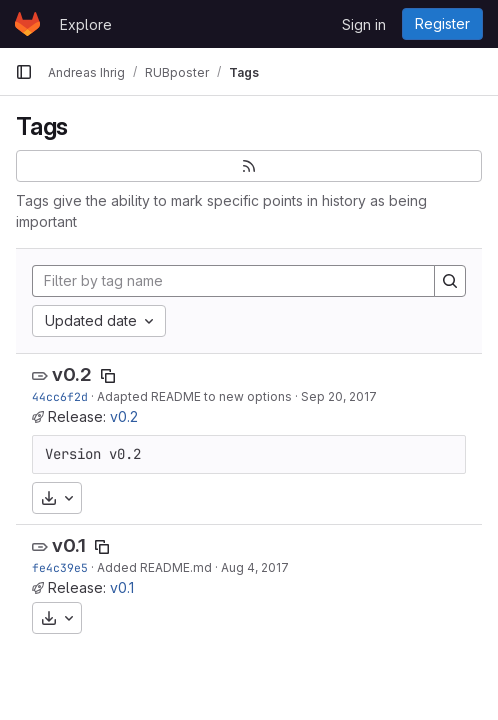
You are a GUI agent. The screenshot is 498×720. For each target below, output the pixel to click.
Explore (86, 24)
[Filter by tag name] (233, 281)
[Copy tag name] (108, 376)
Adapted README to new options (194, 396)
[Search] (450, 281)
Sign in (364, 24)
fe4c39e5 (60, 567)
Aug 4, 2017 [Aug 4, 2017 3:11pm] (255, 567)
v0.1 (69, 545)
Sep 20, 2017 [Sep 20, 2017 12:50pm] (339, 396)
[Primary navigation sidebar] (24, 72)
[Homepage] (27, 24)
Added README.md (154, 567)
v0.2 (72, 374)
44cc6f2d (60, 396)
